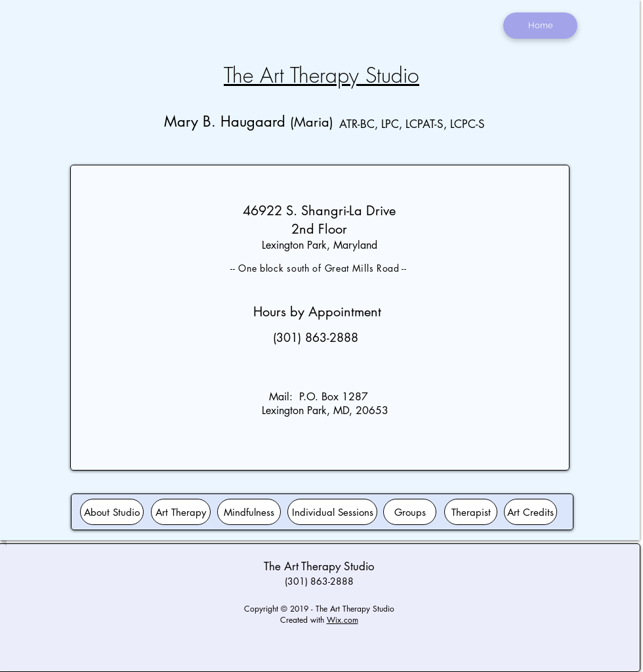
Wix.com (342, 620)
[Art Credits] (530, 512)
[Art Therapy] (181, 512)
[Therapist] (471, 512)
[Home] (540, 26)
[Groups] (410, 512)
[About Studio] (112, 512)
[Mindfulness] (249, 512)
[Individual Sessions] (332, 512)
